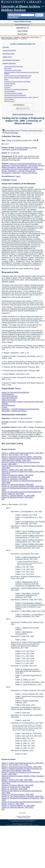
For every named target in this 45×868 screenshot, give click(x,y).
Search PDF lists (13, 17)
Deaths (6, 80)
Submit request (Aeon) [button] (11, 131)
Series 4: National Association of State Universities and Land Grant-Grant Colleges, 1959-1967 (22, 459)
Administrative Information (11, 60)
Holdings (17, 37)
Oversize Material (9, 99)
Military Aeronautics (9, 167)
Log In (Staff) (23, 813)
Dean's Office (35, 37)
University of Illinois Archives (21, 6)
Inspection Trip (8, 85)
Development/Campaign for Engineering (15, 95)
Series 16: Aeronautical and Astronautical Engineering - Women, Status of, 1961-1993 (22, 493)
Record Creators (22, 34)
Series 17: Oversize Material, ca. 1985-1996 (18, 495)
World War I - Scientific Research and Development (20, 409)
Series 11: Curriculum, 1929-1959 (14, 479)
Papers (18, 176)
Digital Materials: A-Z (22, 28)
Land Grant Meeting (10, 91)
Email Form (27, 818)
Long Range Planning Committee (13, 93)
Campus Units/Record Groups (22, 22)
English (14, 180)
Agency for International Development (23, 164)
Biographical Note (8, 54)
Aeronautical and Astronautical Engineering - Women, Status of (21, 97)
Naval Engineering (36, 169)
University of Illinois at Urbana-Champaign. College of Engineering (19, 148)
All (3, 499)
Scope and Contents (9, 50)
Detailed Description (9, 63)
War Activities (8, 68)
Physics (4, 171)
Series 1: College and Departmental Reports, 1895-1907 (22, 453)
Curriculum (7, 87)
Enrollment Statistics (10, 83)
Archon (21, 824)
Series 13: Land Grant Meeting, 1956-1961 (18, 484)
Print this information (10, 133)
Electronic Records (9, 101)
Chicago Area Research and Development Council (18, 76)
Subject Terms (7, 57)
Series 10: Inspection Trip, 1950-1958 (16, 477)
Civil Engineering (8, 394)
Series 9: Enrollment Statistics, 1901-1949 (17, 475)
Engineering (26, 37)
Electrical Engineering (19, 165)
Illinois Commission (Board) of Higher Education (17, 78)
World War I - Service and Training (25, 173)
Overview (6, 47)
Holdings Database (13, 10)
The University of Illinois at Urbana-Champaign (27, 825)
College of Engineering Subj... (10, 39)
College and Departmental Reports (14, 66)
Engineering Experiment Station (13, 70)
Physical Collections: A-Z (22, 25)
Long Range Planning (36, 165)
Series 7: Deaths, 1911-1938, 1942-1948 (17, 470)
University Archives (7, 37)
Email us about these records (23, 114)
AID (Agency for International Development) (16, 89)
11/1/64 (36, 269)
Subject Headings (22, 31)
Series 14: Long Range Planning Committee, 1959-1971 (22, 486)
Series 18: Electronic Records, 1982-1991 (17, 497)
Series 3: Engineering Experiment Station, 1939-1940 (21, 457)
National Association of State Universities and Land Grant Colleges (20, 168)
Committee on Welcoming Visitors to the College (17, 82)
